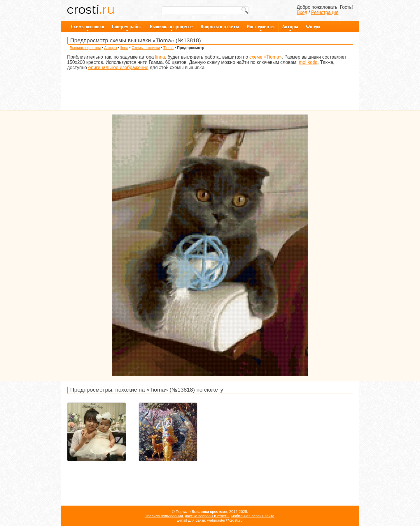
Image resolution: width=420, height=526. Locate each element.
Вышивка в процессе (171, 27)
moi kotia (308, 62)
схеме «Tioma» (266, 57)
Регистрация (325, 12)
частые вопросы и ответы (207, 516)
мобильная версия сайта (253, 516)
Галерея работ (127, 27)
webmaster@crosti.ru (225, 520)
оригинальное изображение (118, 67)
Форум (313, 26)
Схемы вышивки (87, 27)
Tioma (168, 48)
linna (124, 48)
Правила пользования (164, 516)
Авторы (290, 27)
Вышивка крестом (85, 48)
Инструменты (261, 27)
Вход (302, 12)
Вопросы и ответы (220, 26)
